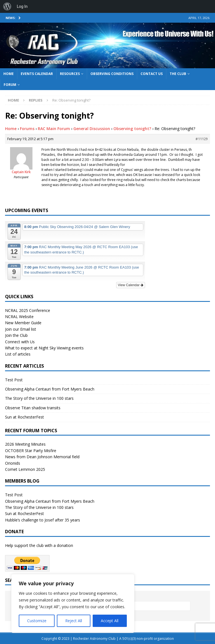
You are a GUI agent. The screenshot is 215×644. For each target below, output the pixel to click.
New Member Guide (23, 323)
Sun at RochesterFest (24, 417)
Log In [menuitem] (22, 6)
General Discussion (92, 129)
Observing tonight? (132, 129)
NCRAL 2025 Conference (28, 310)
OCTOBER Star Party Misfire (31, 451)
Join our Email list (21, 329)
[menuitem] (7, 6)
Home (9, 74)
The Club (178, 74)
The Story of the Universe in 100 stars (39, 398)
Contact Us (152, 74)
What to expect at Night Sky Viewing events (44, 348)
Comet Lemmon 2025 (25, 469)
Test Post (14, 380)
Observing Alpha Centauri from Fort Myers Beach (50, 389)
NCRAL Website (19, 317)
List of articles (18, 354)
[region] (73, 603)
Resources (70, 74)
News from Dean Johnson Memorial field (42, 457)
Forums (27, 129)
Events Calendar (37, 74)
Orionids (13, 463)
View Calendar (131, 285)
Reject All (74, 621)
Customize (37, 621)
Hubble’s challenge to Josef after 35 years (43, 520)
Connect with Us (20, 342)
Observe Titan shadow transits (33, 408)
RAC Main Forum (54, 129)
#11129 (202, 139)
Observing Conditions (112, 74)
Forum (10, 85)
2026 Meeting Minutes (25, 444)
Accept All (110, 621)
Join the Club (16, 335)
